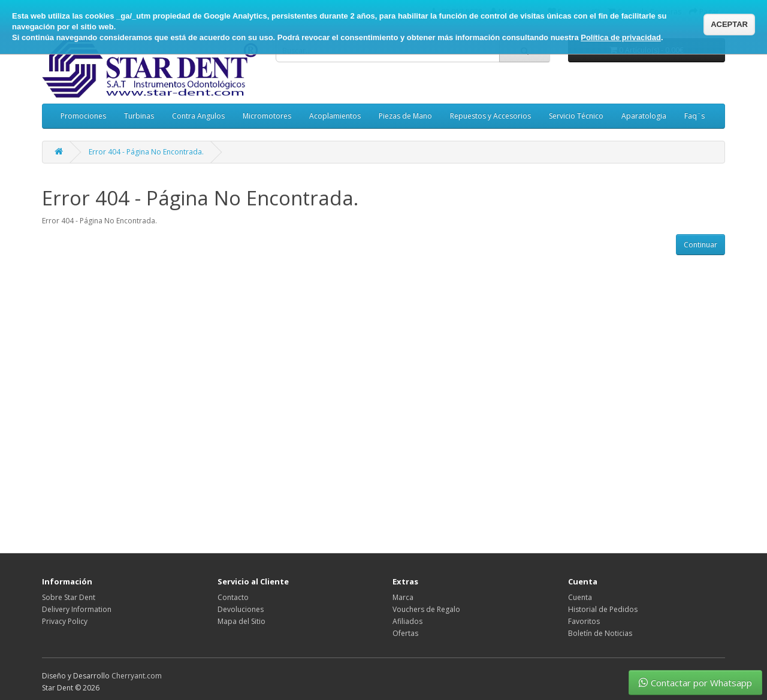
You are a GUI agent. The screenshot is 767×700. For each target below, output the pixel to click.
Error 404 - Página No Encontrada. (146, 152)
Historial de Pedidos (603, 609)
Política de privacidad (621, 37)
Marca (403, 597)
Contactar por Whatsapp (695, 683)
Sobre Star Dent (69, 597)
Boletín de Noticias (600, 633)
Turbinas (139, 116)
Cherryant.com (137, 676)
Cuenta (580, 597)
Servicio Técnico (576, 116)
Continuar (700, 245)
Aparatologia (644, 116)
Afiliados (407, 621)
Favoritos (584, 621)
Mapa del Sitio (241, 621)
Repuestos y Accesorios (490, 116)
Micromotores (267, 116)
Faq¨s (694, 116)
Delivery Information (77, 609)
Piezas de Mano (405, 116)
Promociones (83, 116)
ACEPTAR (729, 24)
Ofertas (405, 633)
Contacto (233, 597)
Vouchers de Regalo (426, 609)
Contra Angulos (198, 116)
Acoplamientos (335, 116)
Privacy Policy (65, 621)
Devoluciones (241, 609)
